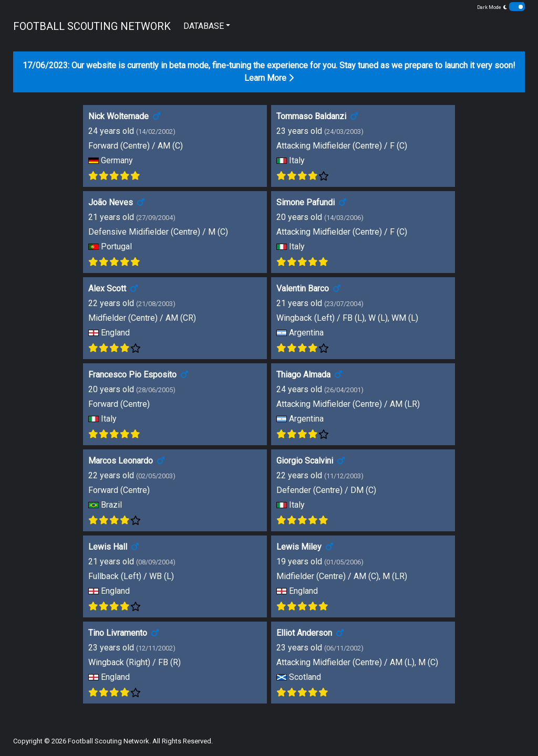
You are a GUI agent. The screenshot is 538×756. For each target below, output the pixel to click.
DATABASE (204, 26)
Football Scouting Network (108, 741)
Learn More (269, 78)
